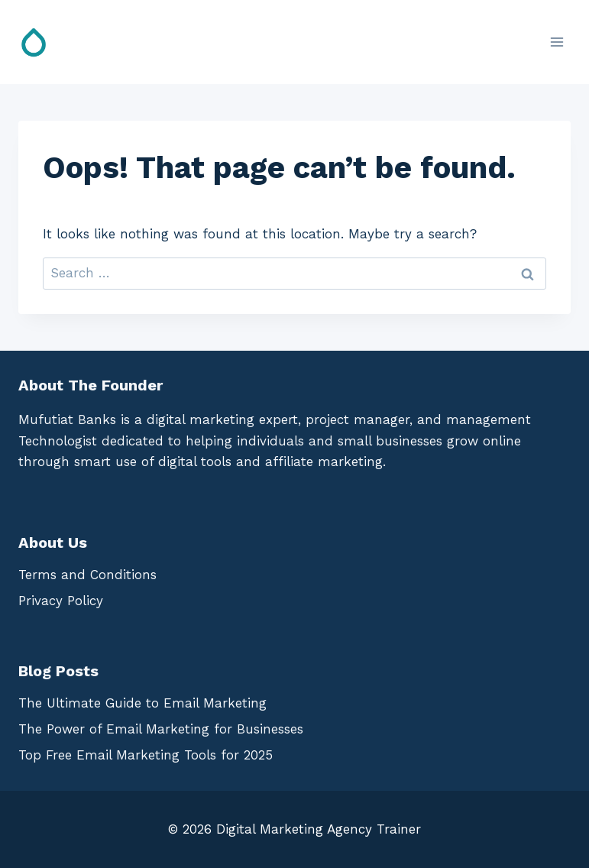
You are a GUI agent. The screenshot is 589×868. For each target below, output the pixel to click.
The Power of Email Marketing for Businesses (161, 729)
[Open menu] (557, 42)
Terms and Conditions (87, 575)
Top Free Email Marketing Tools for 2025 (146, 755)
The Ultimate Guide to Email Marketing (142, 703)
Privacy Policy (61, 601)
